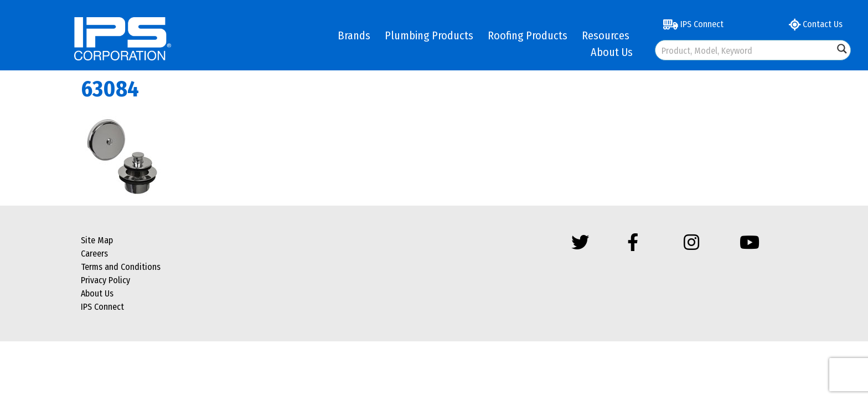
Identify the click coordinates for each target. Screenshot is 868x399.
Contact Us (816, 24)
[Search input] (745, 50)
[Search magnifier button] (842, 49)
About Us (612, 52)
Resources (606, 35)
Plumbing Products (429, 35)
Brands (354, 35)
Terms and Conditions (121, 267)
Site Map (97, 240)
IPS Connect (693, 24)
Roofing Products (528, 35)
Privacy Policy (105, 280)
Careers (94, 254)
